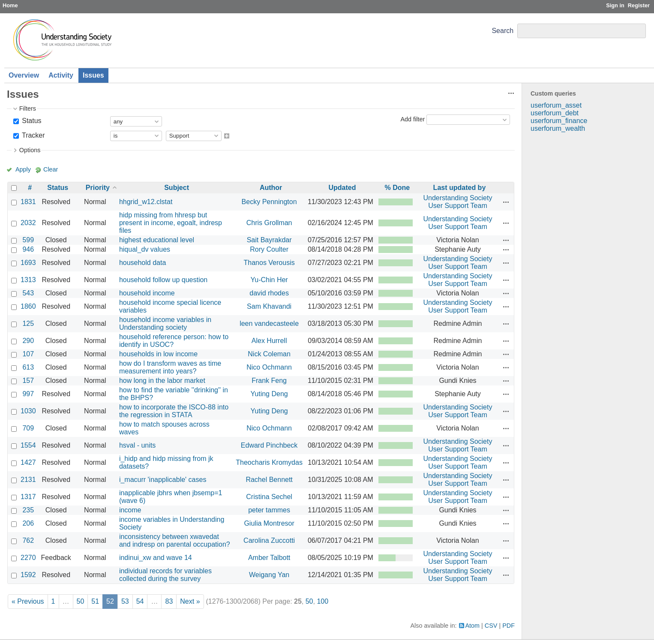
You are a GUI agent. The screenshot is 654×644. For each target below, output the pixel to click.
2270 (28, 558)
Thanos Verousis (269, 263)
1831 (28, 202)
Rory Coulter (269, 249)
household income (147, 293)
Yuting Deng (269, 394)
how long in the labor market (162, 381)
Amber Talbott (269, 558)
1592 (28, 575)
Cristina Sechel (269, 497)
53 (125, 601)
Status (31, 121)
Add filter (412, 119)
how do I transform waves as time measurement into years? (170, 367)
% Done (397, 188)
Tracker (33, 135)
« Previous (28, 601)
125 (28, 324)
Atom (473, 626)
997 (28, 394)
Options (30, 150)
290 (28, 341)
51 (95, 601)
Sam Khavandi (269, 306)
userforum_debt (555, 113)
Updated (342, 188)
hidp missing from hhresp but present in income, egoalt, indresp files (171, 223)
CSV (491, 626)
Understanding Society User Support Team (457, 202)
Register (639, 5)
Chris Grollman (269, 223)
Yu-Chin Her (269, 280)
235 (28, 510)
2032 (28, 223)
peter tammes (269, 510)
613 (28, 367)
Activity (61, 75)
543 (28, 293)
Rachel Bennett (269, 480)
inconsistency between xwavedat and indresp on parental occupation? (175, 540)
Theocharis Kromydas (269, 462)
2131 (28, 480)
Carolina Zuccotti (269, 540)
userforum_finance (559, 121)
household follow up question (163, 280)
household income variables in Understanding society (165, 324)
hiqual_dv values (145, 249)
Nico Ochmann (269, 367)
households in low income (158, 354)
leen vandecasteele (269, 324)
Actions (506, 202)
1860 (28, 306)
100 (322, 601)
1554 (28, 445)
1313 (28, 280)
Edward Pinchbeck (269, 445)
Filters (28, 108)
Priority (98, 188)
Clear (51, 169)
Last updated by (460, 188)
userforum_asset (556, 105)
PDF (508, 626)
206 (28, 523)
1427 (28, 462)
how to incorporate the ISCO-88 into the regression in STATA (174, 411)
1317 (28, 497)
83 (169, 601)
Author (271, 188)
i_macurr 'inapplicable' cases (163, 480)
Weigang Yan (269, 575)
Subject (177, 188)
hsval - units (137, 445)
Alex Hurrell (269, 341)
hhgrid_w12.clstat (146, 202)
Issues (93, 75)
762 (28, 540)
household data (142, 263)
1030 (28, 411)
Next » (190, 601)
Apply (23, 169)
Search (502, 31)
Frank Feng (269, 381)
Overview (24, 75)
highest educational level (157, 240)
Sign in (615, 5)
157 (28, 381)
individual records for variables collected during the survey (165, 575)
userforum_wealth (558, 128)
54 (140, 601)
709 (28, 428)
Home (10, 5)
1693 (28, 263)
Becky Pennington (269, 202)
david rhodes (269, 293)
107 (28, 354)
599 (28, 240)
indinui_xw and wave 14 (156, 558)
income (130, 510)
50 (81, 601)
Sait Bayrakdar (269, 240)
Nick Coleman (269, 354)
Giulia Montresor (269, 523)
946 (28, 249)
